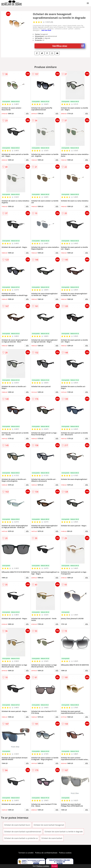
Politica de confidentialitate (46, 853)
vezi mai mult (46, 30)
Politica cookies (65, 853)
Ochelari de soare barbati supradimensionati (23, 832)
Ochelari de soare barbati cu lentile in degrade (64, 832)
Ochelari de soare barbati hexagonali (49, 825)
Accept (55, 866)
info (27, 113)
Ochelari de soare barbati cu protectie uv (21, 838)
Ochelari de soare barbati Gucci (17, 825)
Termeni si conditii (26, 853)
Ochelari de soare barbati (52, 838)
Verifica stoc (69, 46)
